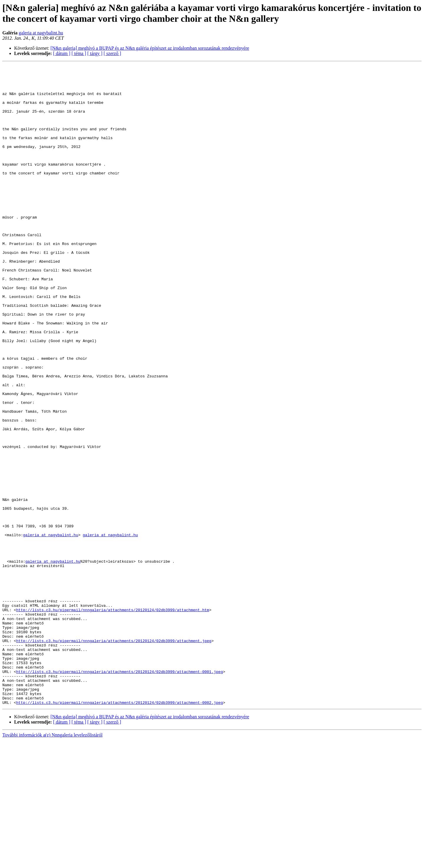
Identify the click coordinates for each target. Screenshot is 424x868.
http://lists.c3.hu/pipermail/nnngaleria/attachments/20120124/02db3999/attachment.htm (113, 719)
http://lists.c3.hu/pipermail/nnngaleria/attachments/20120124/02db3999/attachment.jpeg (114, 756)
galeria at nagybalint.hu (41, 33)
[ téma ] (79, 53)
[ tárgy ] (95, 53)
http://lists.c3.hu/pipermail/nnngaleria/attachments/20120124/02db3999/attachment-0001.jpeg (120, 793)
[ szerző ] (112, 53)
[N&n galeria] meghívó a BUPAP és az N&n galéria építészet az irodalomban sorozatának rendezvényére (150, 48)
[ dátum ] (62, 53)
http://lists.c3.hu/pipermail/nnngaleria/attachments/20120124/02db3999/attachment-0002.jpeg (120, 830)
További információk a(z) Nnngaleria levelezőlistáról (52, 863)
